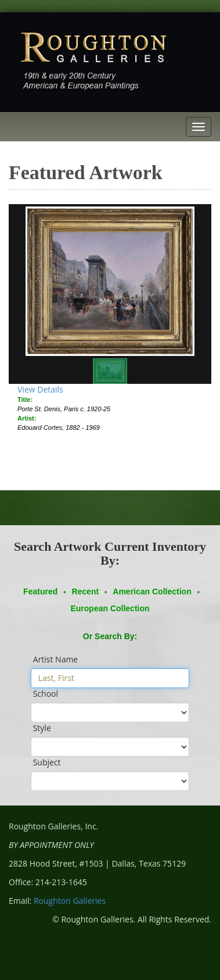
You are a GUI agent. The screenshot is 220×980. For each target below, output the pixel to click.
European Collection (110, 608)
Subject (47, 762)
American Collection (152, 591)
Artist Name (56, 659)
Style (42, 728)
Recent (85, 591)
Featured (40, 591)
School (46, 694)
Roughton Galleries (70, 901)
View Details (40, 389)
